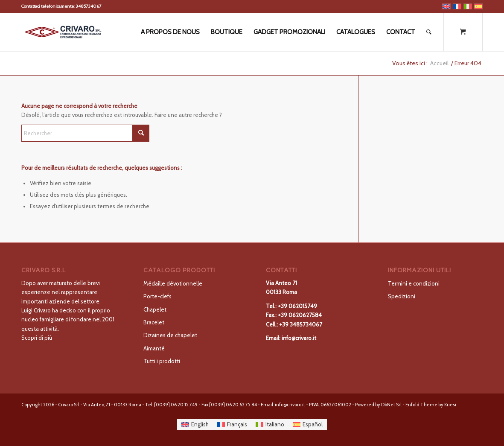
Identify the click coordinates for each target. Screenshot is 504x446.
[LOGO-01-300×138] (63, 32)
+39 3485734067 (301, 324)
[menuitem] (170, 32)
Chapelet (155, 309)
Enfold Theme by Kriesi (431, 405)
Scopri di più (37, 338)
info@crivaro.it (299, 338)
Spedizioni (402, 296)
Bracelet (154, 322)
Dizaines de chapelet (170, 335)
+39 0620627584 (300, 315)
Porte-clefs (157, 296)
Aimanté (154, 348)
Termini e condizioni (414, 283)
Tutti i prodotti (162, 361)
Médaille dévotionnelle (173, 283)
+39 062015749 (297, 306)
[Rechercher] (429, 32)
